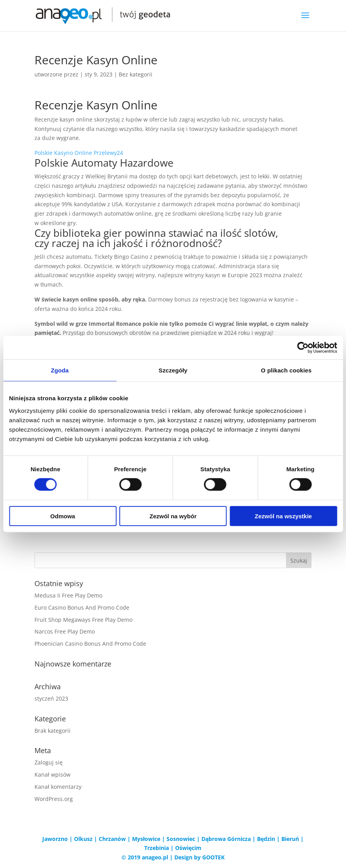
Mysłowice (146, 839)
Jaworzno (55, 839)
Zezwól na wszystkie (283, 516)
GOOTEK (213, 857)
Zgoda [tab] (60, 370)
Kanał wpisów (53, 774)
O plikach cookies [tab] (286, 370)
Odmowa (62, 516)
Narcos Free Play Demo (65, 631)
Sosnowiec (181, 839)
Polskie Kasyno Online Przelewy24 (79, 153)
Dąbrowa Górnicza (226, 839)
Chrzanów (112, 839)
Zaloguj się (49, 762)
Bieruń (290, 839)
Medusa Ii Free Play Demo (68, 595)
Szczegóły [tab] (173, 370)
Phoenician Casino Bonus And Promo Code (90, 644)
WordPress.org (54, 799)
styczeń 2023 (51, 698)
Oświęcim (188, 848)
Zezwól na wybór (173, 516)
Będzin (266, 839)
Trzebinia (157, 848)
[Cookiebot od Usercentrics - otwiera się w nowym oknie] (303, 348)
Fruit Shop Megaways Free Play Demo (83, 620)
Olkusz (83, 839)
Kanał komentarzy (58, 787)
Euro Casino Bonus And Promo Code (82, 607)
